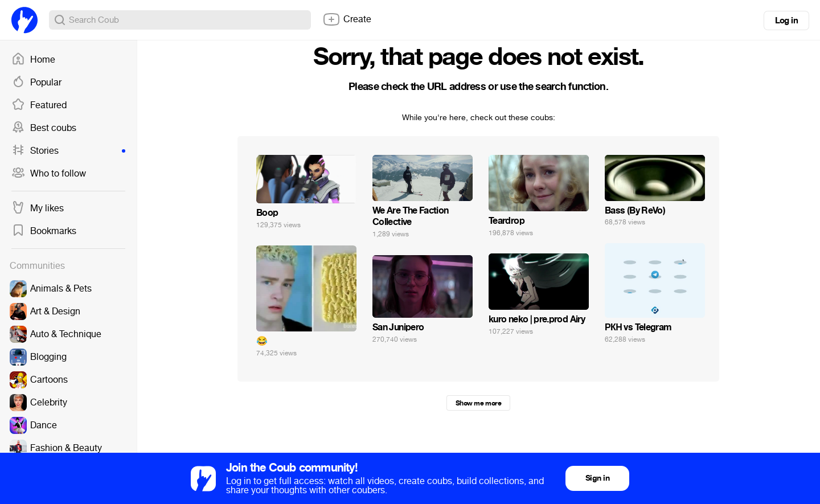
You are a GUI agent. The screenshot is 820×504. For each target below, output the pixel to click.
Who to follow (49, 174)
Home (33, 60)
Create (347, 19)
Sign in (597, 478)
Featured (39, 105)
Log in (786, 21)
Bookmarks (44, 231)
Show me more (478, 403)
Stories (68, 151)
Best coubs (44, 128)
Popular (36, 83)
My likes (38, 208)
